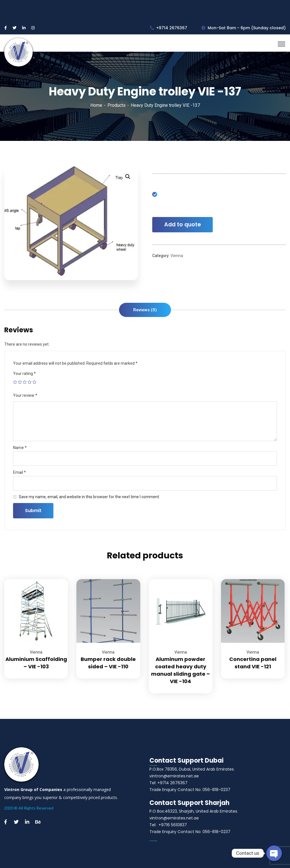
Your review (25, 395)
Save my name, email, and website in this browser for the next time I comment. (89, 497)
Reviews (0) (145, 310)
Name (20, 448)
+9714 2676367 (169, 28)
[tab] (145, 310)
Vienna (177, 256)
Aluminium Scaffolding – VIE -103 (36, 663)
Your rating (24, 374)
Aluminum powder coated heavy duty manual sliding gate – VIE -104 (181, 670)
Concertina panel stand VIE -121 (253, 663)
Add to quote (182, 225)
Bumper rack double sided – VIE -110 (108, 663)
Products (116, 105)
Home (96, 105)
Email (19, 472)
